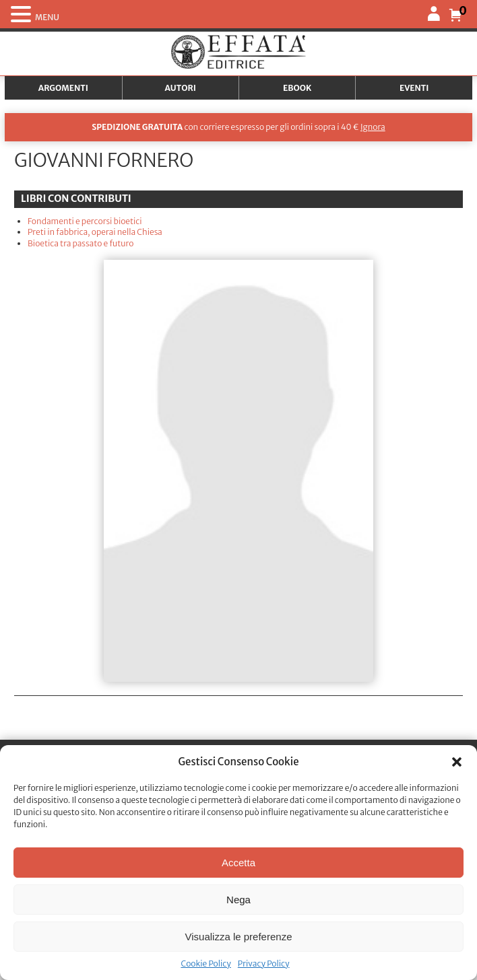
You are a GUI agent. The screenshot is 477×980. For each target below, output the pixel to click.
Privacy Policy (264, 964)
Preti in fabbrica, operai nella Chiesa (95, 232)
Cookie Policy (205, 964)
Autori (181, 88)
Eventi (414, 88)
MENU (47, 17)
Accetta (238, 863)
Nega (238, 900)
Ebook (297, 88)
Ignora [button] (373, 127)
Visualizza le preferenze (239, 937)
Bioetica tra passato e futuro (81, 243)
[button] (457, 762)
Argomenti (63, 88)
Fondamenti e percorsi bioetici (85, 221)
